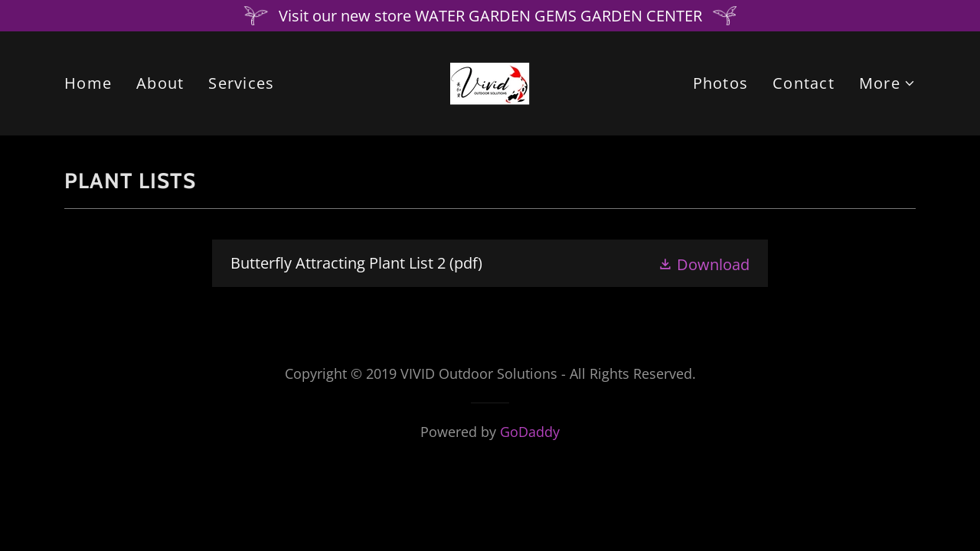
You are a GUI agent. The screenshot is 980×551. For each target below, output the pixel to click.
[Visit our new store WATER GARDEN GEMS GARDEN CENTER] (490, 16)
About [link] (160, 83)
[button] (887, 83)
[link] (490, 82)
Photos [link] (721, 83)
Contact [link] (804, 83)
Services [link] (241, 83)
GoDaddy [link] (530, 432)
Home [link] (88, 83)
